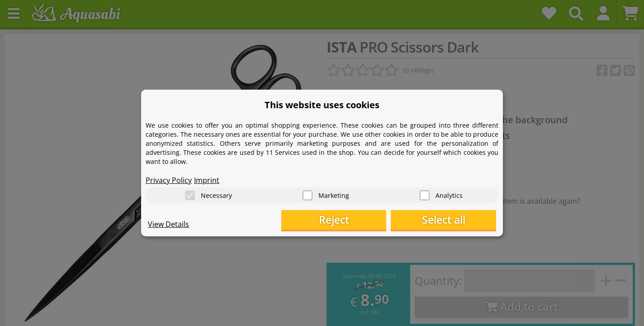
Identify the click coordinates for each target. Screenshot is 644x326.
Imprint (207, 179)
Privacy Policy (169, 179)
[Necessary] (190, 195)
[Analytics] (425, 195)
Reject (356, 220)
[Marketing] (308, 195)
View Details (168, 225)
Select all (451, 220)
